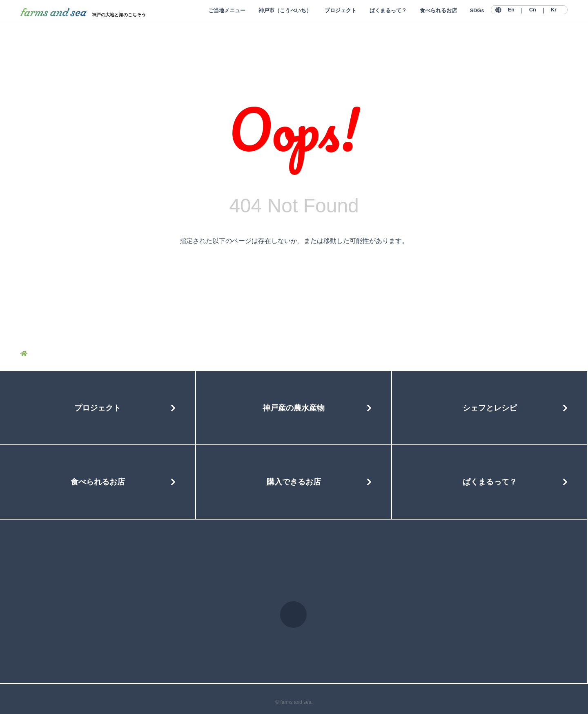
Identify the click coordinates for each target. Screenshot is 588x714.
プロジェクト (341, 10)
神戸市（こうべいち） (285, 10)
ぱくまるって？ (388, 10)
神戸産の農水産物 (294, 408)
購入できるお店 (294, 482)
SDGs (477, 10)
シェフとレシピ (490, 408)
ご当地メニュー (227, 10)
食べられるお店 (438, 10)
